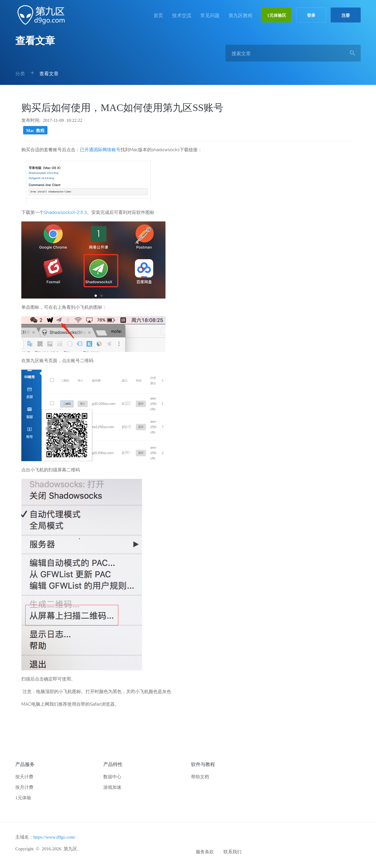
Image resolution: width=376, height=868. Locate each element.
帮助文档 (200, 776)
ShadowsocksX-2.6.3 (65, 212)
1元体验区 (277, 15)
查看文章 (35, 40)
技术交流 (182, 15)
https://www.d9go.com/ (55, 837)
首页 (158, 15)
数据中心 (112, 776)
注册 (346, 15)
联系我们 (232, 851)
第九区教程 (241, 15)
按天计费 (24, 776)
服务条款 (205, 851)
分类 (20, 73)
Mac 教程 (35, 130)
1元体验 (23, 797)
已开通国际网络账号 (100, 150)
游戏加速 (112, 787)
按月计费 (24, 787)
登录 (311, 15)
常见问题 (210, 15)
